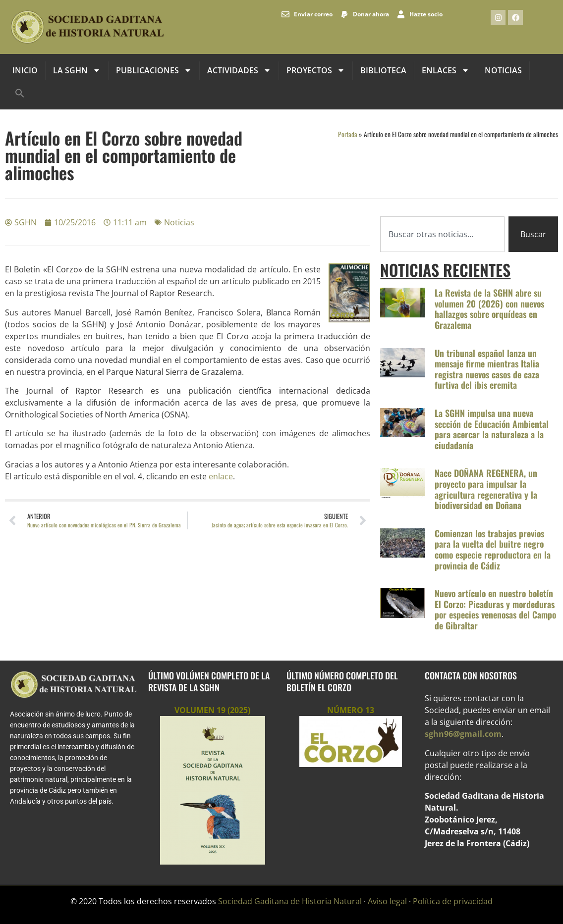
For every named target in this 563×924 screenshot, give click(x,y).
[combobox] (442, 234)
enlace (221, 476)
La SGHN (77, 70)
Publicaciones (154, 70)
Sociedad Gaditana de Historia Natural (290, 901)
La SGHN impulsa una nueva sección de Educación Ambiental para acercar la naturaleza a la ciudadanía (492, 429)
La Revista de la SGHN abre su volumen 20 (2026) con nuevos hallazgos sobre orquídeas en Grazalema (489, 309)
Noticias (503, 70)
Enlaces (446, 70)
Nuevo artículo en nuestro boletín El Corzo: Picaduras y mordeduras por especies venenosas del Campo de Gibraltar (495, 609)
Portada (348, 134)
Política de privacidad (453, 901)
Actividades (239, 70)
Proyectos (316, 70)
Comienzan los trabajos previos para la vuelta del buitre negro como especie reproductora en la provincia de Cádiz (493, 549)
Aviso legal (387, 901)
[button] (20, 93)
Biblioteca (383, 70)
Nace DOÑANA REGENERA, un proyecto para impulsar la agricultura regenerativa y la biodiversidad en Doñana (486, 489)
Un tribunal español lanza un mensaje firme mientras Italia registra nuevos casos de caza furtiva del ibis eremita (487, 369)
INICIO (25, 70)
